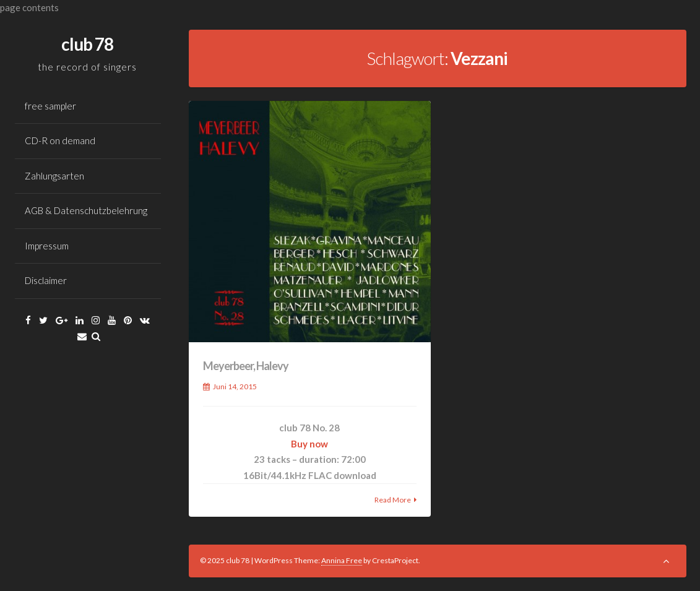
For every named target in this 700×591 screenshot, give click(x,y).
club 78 (87, 44)
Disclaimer (46, 280)
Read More (393, 500)
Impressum (47, 246)
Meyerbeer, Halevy (246, 366)
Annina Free (342, 560)
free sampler (50, 106)
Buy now (309, 444)
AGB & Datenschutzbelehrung (86, 210)
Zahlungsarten (54, 176)
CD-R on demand (60, 140)
